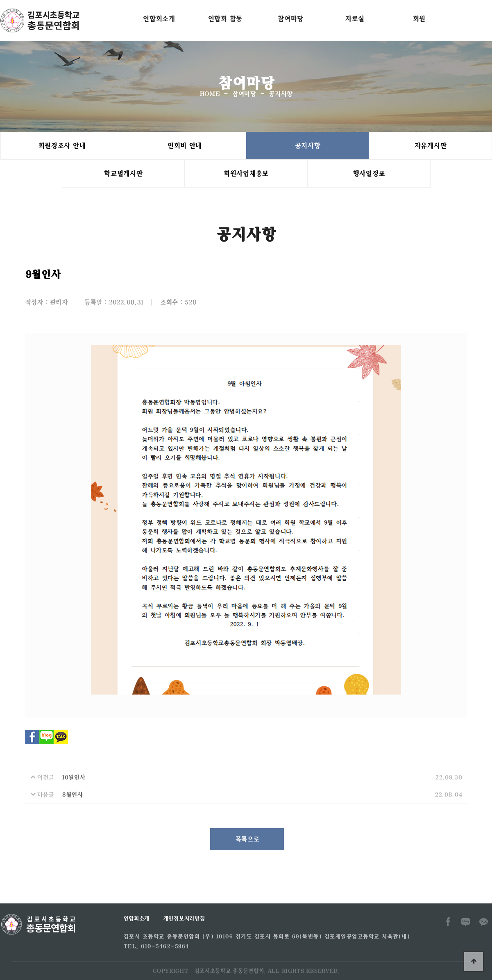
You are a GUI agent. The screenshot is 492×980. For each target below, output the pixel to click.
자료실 (355, 19)
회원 (419, 19)
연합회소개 (159, 19)
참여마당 (290, 19)
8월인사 (72, 795)
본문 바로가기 (0, 0)
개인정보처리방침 (184, 919)
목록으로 (247, 839)
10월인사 (74, 777)
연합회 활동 (225, 19)
